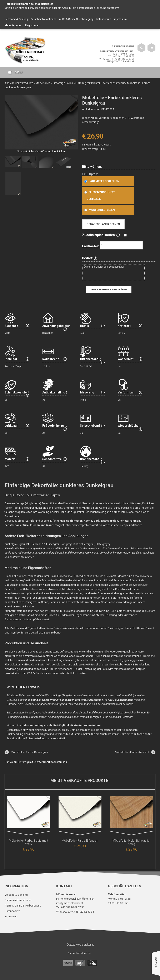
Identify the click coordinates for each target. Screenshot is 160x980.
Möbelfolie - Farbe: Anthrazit (132, 752)
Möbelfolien (43, 83)
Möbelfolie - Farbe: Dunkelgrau (29, 752)
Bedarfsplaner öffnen (103, 224)
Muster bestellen (99, 210)
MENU (14, 73)
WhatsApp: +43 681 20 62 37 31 (117, 59)
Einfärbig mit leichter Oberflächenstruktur (100, 83)
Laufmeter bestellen (101, 181)
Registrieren (32, 25)
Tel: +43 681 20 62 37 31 (121, 56)
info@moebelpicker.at (120, 61)
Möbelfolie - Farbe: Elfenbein (80, 840)
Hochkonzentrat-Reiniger (19, 606)
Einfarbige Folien (63, 83)
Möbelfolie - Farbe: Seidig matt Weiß (29, 840)
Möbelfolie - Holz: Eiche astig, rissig (131, 840)
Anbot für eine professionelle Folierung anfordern (90, 8)
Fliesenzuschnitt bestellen (99, 195)
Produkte (28, 83)
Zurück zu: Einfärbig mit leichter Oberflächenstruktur (36, 762)
